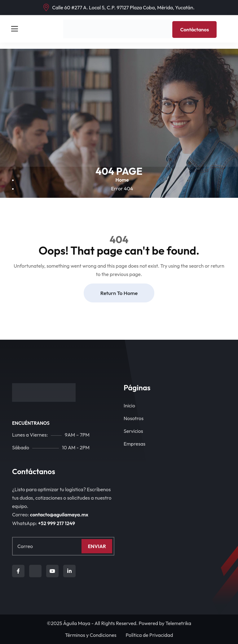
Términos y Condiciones (91, 635)
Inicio (129, 406)
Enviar (97, 546)
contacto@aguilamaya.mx (59, 515)
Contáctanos (194, 29)
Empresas (134, 444)
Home (122, 180)
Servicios (133, 431)
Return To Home (119, 293)
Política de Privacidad (150, 635)
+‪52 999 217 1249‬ (57, 523)
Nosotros (134, 418)
